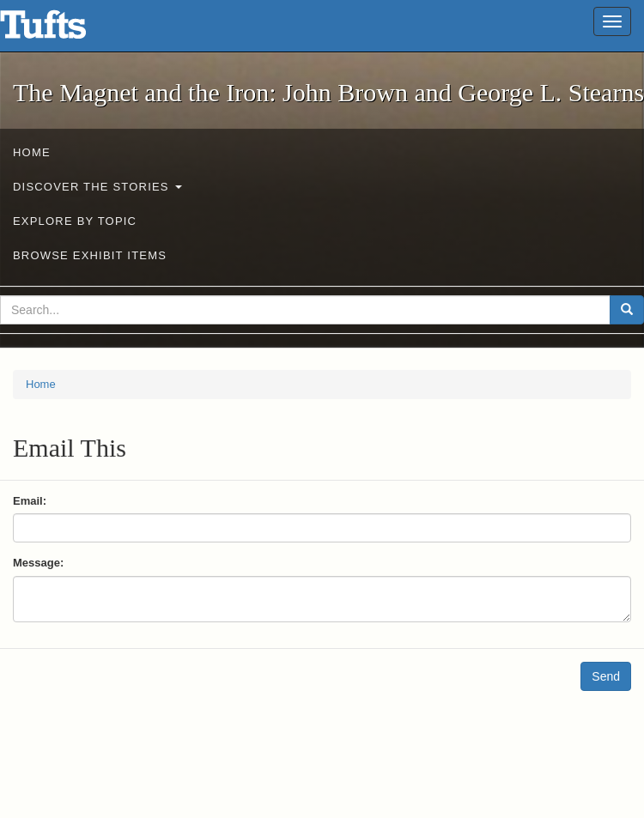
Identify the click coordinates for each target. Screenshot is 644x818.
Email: (30, 501)
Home (32, 152)
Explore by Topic (75, 221)
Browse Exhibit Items (90, 255)
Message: (38, 563)
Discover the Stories (97, 187)
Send (606, 676)
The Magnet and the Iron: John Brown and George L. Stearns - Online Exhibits (64, 30)
